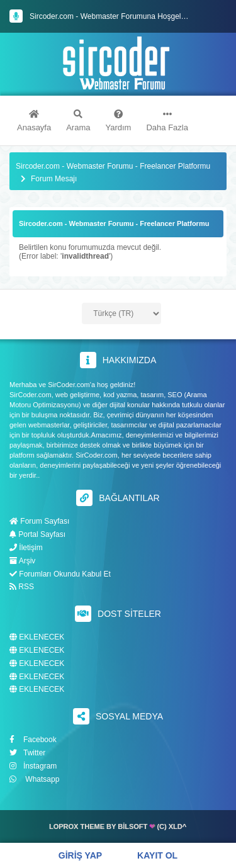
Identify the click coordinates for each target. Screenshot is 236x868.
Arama (78, 121)
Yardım (119, 121)
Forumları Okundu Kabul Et (60, 574)
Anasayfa (34, 121)
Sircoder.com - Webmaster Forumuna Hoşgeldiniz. (114, 16)
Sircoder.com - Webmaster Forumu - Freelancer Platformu (113, 166)
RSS (22, 587)
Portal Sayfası (37, 534)
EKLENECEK (37, 637)
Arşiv (22, 561)
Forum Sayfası (39, 521)
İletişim (26, 548)
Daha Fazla (167, 121)
